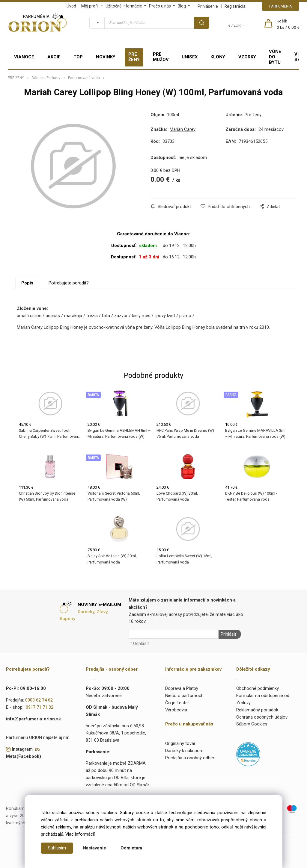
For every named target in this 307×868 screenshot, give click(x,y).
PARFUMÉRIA (281, 6)
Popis (27, 283)
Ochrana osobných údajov (262, 717)
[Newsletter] (174, 635)
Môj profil (90, 6)
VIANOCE (24, 57)
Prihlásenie (208, 6)
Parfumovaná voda (84, 78)
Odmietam (131, 848)
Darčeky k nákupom (184, 750)
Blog (182, 6)
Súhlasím (57, 848)
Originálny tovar (180, 743)
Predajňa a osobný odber (190, 758)
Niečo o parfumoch (184, 696)
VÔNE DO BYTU (275, 57)
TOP (78, 57)
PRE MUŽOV (161, 57)
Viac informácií (80, 834)
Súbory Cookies (252, 724)
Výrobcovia (176, 710)
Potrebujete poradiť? (69, 283)
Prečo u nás (160, 6)
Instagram (22, 749)
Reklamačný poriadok (257, 710)
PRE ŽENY (134, 57)
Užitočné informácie (124, 6)
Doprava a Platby (182, 688)
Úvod (71, 6)
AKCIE (54, 57)
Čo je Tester (177, 703)
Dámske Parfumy (46, 78)
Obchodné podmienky (258, 688)
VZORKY (247, 57)
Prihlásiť (228, 635)
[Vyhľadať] (97, 23)
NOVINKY (106, 57)
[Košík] (288, 25)
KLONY (218, 57)
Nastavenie (94, 848)
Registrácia (235, 6)
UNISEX (190, 57)
